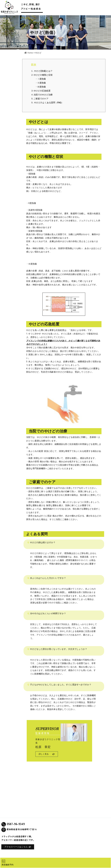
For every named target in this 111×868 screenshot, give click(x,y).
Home (29, 53)
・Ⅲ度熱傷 (38, 87)
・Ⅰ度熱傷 (40, 79)
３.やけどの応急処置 (41, 91)
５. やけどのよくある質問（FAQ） (47, 103)
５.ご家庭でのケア (40, 99)
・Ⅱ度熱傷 (40, 83)
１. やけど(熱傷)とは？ (42, 71)
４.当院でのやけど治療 (42, 95)
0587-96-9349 (16, 824)
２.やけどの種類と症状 (42, 75)
